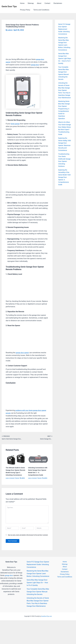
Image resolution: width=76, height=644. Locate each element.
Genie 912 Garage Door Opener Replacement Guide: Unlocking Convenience (38, 564)
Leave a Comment (10, 477)
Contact (47, 3)
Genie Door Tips (9, 6)
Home (22, 3)
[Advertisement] (27, 46)
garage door (35, 65)
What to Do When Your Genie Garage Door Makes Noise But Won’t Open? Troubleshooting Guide (65, 134)
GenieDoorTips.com (46, 616)
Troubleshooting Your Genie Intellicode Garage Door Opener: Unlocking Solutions (64, 171)
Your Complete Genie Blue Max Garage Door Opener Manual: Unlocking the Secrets (38, 591)
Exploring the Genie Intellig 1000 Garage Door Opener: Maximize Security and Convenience (63, 153)
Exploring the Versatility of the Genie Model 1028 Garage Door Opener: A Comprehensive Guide (64, 189)
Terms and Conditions (41, 10)
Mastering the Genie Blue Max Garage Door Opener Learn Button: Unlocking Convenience (38, 573)
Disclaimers (58, 3)
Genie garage (15, 124)
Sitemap (31, 3)
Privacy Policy (25, 10)
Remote (18, 477)
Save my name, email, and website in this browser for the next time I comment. (28, 534)
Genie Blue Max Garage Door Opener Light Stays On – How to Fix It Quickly (64, 61)
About (39, 3)
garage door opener (23, 353)
